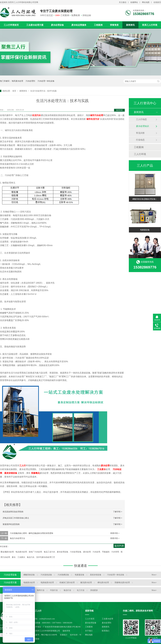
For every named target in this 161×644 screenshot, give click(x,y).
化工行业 (81, 590)
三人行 (23, 466)
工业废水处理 (107, 619)
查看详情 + (115, 533)
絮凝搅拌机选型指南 (11, 524)
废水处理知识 (142, 126)
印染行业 (54, 590)
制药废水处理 (17, 81)
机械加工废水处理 (67, 583)
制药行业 (41, 590)
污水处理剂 (30, 81)
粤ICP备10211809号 (49, 635)
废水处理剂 (107, 623)
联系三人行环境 (150, 25)
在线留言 (157, 2)
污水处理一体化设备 (46, 81)
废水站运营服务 (79, 25)
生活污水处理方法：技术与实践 (43, 91)
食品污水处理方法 (17, 538)
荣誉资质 (114, 25)
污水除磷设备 (63, 575)
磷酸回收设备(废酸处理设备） (145, 199)
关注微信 (123, 2)
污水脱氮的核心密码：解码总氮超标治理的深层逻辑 (32, 533)
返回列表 (119, 110)
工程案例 (98, 25)
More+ (154, 575)
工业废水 (101, 469)
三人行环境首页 (11, 25)
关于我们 (89, 631)
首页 (14, 91)
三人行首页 (90, 619)
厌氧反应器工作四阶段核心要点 (16, 518)
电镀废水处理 (29, 583)
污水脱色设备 (46, 575)
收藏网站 (134, 2)
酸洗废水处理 (86, 583)
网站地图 (146, 2)
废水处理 (105, 466)
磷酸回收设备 (29, 575)
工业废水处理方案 (35, 25)
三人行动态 (141, 119)
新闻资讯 (130, 25)
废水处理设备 (57, 25)
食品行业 (67, 590)
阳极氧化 (36, 473)
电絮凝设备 (145, 230)
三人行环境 (140, 154)
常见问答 (140, 133)
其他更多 (94, 590)
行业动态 (140, 140)
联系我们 (106, 631)
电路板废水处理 (47, 583)
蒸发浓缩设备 (11, 473)
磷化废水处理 (103, 583)
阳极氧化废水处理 (122, 583)
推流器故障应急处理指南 (13, 512)
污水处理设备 (10, 575)
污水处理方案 (10, 583)
